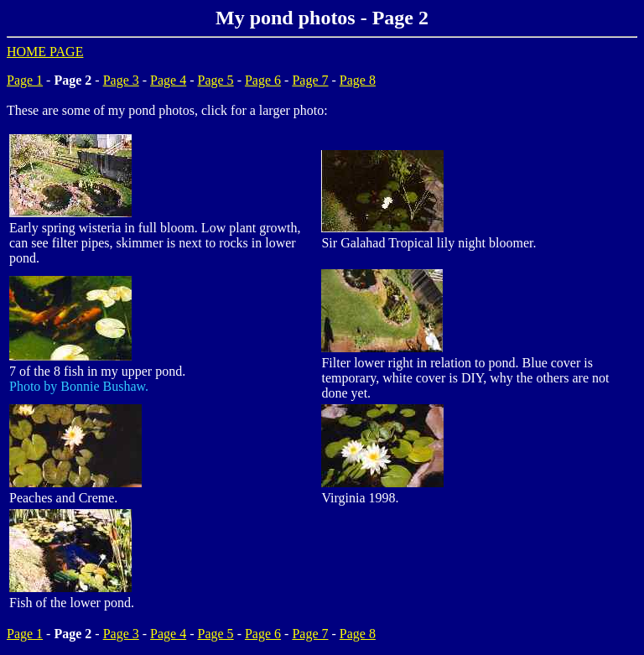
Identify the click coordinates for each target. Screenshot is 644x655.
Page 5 (216, 80)
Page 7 (310, 80)
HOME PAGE (45, 52)
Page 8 (358, 80)
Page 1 (25, 80)
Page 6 (263, 80)
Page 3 (121, 80)
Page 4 (168, 80)
